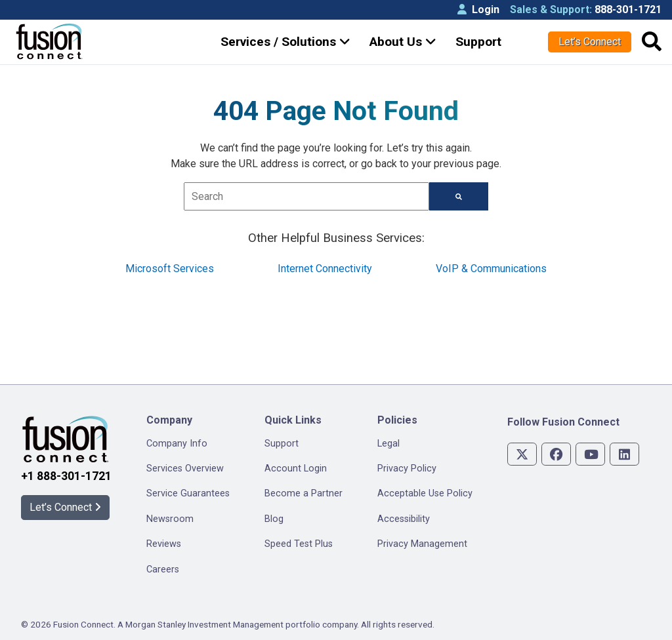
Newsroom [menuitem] (170, 519)
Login (478, 10)
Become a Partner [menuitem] (304, 493)
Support (478, 42)
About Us (403, 42)
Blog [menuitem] (274, 519)
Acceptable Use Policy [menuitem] (425, 493)
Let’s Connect (590, 42)
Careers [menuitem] (163, 570)
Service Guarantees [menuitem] (188, 493)
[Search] (459, 196)
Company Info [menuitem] (177, 444)
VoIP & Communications (491, 269)
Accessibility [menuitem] (404, 519)
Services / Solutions (285, 42)
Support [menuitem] (282, 444)
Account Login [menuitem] (296, 469)
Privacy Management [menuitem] (422, 544)
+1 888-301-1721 (66, 476)
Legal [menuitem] (388, 444)
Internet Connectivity (325, 269)
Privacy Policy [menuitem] (407, 469)
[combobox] (307, 196)
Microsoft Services (170, 269)
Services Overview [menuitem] (185, 469)
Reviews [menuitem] (164, 544)
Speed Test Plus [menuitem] (299, 544)
